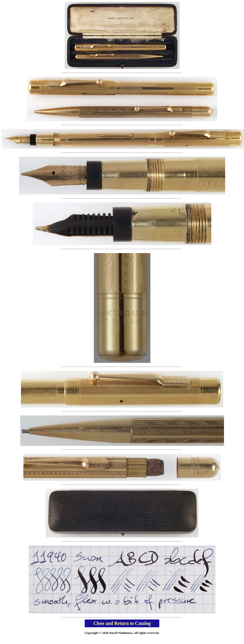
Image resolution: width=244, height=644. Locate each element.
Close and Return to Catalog (122, 623)
